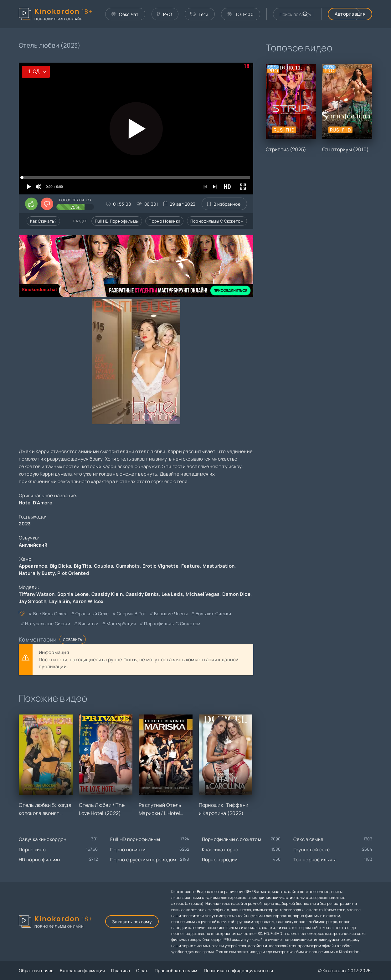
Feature (190, 566)
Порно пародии (220, 860)
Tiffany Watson (37, 594)
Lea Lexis (172, 594)
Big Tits (82, 566)
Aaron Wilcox (88, 601)
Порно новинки (164, 221)
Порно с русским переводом (143, 860)
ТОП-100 (240, 14)
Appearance (33, 566)
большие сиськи (213, 614)
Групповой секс (311, 850)
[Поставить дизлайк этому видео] (47, 204)
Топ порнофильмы (315, 860)
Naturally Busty (37, 573)
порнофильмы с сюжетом (172, 624)
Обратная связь (36, 970)
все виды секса (50, 614)
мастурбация (121, 624)
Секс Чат (125, 14)
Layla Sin (60, 601)
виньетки (88, 624)
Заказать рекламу (132, 922)
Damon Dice (236, 594)
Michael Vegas (203, 594)
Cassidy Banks (142, 594)
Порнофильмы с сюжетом (217, 221)
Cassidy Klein (107, 594)
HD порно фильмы (40, 860)
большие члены (171, 614)
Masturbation (219, 566)
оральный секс (92, 614)
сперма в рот (131, 614)
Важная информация (82, 970)
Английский (33, 545)
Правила (121, 970)
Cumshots (128, 566)
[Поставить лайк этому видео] (31, 204)
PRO (165, 14)
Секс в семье (309, 839)
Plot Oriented (73, 573)
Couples (103, 566)
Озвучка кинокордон (43, 839)
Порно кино (32, 850)
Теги (199, 14)
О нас (142, 970)
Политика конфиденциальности (238, 970)
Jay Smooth (33, 601)
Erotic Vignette (161, 566)
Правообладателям (176, 970)
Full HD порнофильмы (117, 221)
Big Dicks (61, 566)
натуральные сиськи (48, 624)
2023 (25, 524)
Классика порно (220, 850)
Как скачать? (43, 221)
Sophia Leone (73, 594)
